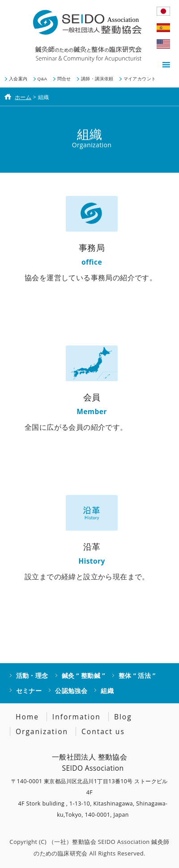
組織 (107, 691)
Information (77, 717)
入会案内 (18, 79)
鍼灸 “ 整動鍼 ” (83, 675)
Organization (42, 731)
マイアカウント (140, 79)
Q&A (43, 79)
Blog (123, 717)
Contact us (103, 731)
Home (27, 717)
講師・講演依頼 (97, 79)
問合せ (64, 79)
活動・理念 (32, 675)
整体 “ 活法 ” (137, 675)
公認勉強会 (71, 691)
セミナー (29, 691)
